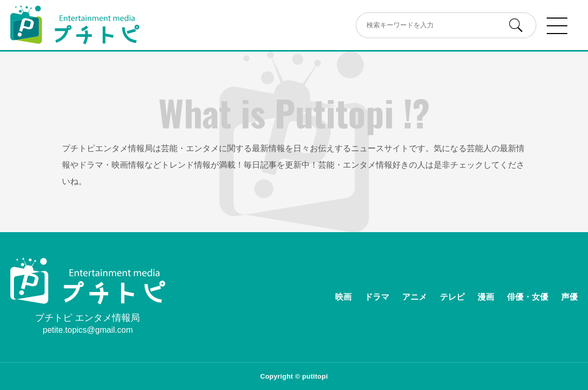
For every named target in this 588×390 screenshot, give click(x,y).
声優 (569, 297)
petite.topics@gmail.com (88, 330)
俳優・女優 (528, 297)
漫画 (486, 297)
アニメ (415, 297)
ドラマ (377, 297)
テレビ (452, 297)
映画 (343, 297)
